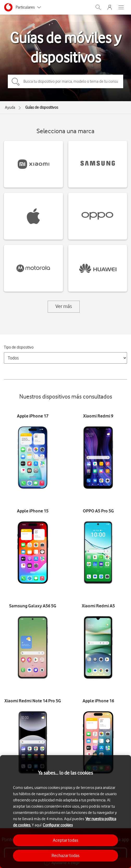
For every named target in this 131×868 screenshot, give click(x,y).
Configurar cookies (58, 825)
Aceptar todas (65, 840)
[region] (65, 812)
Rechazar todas (65, 856)
